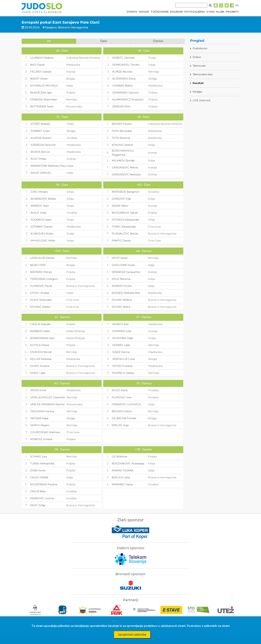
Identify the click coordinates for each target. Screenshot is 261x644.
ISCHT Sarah (120, 258)
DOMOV (132, 12)
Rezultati (198, 83)
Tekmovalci (199, 66)
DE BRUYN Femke (124, 418)
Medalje (197, 92)
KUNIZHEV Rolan (42, 234)
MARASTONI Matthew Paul (48, 166)
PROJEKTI (232, 12)
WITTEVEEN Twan (42, 106)
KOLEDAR (177, 12)
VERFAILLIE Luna (124, 359)
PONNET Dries (40, 131)
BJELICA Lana (121, 477)
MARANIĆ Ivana (122, 484)
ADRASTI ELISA (122, 286)
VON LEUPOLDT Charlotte (48, 397)
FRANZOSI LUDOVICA (126, 404)
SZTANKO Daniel (41, 227)
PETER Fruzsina (122, 366)
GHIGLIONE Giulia (123, 265)
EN (237, 5)
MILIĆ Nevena (121, 279)
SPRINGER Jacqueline (126, 272)
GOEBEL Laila (121, 345)
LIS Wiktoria (119, 456)
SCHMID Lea (38, 456)
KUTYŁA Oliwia (40, 345)
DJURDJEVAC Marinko (45, 432)
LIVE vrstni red (201, 100)
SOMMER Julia (122, 331)
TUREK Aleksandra (42, 463)
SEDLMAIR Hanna (42, 411)
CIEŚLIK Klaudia (40, 324)
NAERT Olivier (39, 79)
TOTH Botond (121, 138)
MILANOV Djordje (123, 160)
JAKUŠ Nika (38, 491)
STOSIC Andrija (40, 293)
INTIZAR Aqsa (39, 418)
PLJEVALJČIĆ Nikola (125, 234)
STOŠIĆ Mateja (40, 124)
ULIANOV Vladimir (42, 58)
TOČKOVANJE (160, 12)
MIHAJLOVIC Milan (43, 241)
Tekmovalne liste (203, 74)
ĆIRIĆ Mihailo (39, 192)
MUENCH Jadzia (123, 373)
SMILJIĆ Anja (120, 425)
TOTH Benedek (122, 131)
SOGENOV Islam (41, 220)
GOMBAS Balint (122, 86)
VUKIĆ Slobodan (41, 300)
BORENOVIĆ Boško (43, 199)
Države (197, 57)
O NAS (211, 12)
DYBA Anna (38, 470)
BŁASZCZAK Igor (41, 93)
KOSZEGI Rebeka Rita (126, 293)
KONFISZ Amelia (41, 439)
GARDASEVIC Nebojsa (126, 174)
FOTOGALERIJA (195, 12)
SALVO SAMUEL (41, 173)
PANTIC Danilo (121, 241)
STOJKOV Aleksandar (125, 220)
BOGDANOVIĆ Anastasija (128, 463)
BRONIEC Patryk (41, 272)
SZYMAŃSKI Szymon (126, 93)
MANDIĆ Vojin (40, 206)
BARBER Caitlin (40, 331)
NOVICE (144, 12)
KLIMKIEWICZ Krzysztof (128, 99)
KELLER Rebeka (41, 359)
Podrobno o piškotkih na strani (208, 626)
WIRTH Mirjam (40, 425)
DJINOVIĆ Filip (121, 199)
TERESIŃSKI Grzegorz (44, 279)
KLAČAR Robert (41, 138)
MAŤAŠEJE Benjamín (125, 192)
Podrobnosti (200, 48)
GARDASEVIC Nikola (125, 167)
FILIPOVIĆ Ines (122, 397)
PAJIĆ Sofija (38, 505)
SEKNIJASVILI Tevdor (126, 65)
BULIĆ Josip (39, 213)
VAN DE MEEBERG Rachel (47, 404)
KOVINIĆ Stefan (40, 307)
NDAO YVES (38, 265)
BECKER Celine (122, 411)
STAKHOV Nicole (41, 352)
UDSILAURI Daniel (42, 258)
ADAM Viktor (120, 206)
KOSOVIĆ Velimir (123, 145)
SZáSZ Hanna (121, 352)
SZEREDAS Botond (43, 145)
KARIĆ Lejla (38, 373)
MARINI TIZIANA (123, 470)
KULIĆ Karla (120, 390)
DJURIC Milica (121, 307)
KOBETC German (123, 58)
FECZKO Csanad (41, 72)
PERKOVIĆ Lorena (42, 498)
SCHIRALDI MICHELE (44, 86)
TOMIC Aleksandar (124, 227)
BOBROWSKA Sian (42, 338)
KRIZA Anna (38, 390)
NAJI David (37, 65)
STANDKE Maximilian (44, 99)
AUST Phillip (38, 159)
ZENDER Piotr (121, 106)
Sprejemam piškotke (132, 635)
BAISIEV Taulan (122, 124)
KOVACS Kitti (120, 324)
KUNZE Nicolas (122, 72)
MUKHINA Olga (123, 338)
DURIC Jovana (40, 366)
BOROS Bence (40, 152)
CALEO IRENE (39, 477)
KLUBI (220, 12)
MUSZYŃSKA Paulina (44, 484)
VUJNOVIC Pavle (41, 286)
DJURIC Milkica (122, 300)
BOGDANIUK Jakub (125, 213)
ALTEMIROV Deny (124, 79)
